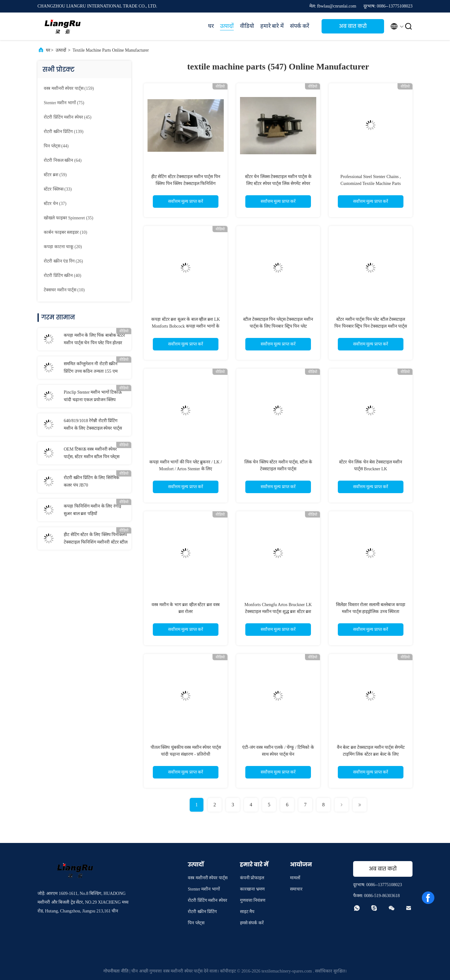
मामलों (295, 878)
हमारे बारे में (272, 26)
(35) (68, 218)
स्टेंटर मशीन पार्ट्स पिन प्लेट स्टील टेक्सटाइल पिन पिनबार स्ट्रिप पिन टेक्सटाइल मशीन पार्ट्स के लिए (371, 326)
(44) (56, 146)
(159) (69, 88)
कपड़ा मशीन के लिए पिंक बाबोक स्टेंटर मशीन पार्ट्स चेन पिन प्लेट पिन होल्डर (94, 339)
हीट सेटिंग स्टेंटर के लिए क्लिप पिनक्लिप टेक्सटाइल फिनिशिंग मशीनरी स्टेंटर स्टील (96, 538)
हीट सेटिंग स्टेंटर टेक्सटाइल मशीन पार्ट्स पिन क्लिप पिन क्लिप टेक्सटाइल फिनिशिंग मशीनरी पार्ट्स (186, 184)
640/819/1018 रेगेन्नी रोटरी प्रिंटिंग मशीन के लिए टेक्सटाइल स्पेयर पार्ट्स (93, 424)
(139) (64, 132)
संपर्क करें (300, 26)
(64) (63, 160)
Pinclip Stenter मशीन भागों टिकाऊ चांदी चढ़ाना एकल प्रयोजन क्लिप (93, 396)
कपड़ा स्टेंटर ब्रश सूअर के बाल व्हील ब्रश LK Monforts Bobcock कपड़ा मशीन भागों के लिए (186, 326)
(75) (64, 103)
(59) (55, 175)
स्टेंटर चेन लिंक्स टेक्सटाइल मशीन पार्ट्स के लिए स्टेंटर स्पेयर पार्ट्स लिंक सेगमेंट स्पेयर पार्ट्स (278, 184)
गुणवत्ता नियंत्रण (253, 900)
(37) (55, 204)
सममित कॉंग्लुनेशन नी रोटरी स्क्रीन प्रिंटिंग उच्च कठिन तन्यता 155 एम (91, 367)
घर (211, 26)
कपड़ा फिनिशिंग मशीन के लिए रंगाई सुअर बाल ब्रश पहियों (92, 510)
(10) (65, 232)
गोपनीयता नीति (116, 971)
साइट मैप (247, 912)
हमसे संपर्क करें (252, 923)
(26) (63, 261)
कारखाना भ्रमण (252, 889)
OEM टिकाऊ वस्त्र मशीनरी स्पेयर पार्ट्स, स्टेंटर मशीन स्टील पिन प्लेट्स (92, 453)
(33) (58, 189)
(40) (62, 276)
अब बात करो (353, 26)
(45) (67, 117)
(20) (63, 247)
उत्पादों (227, 26)
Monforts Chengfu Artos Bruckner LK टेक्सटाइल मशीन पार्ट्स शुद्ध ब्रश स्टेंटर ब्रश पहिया (278, 612)
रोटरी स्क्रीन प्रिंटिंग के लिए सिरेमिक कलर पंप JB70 (92, 481)
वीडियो (247, 26)
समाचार (296, 889)
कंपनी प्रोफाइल (252, 878)
